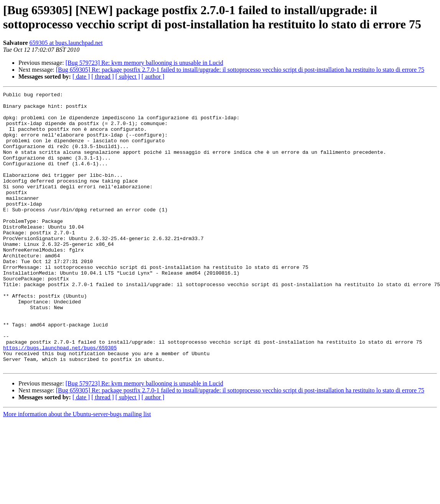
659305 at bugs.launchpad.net (66, 43)
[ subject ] (128, 77)
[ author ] (153, 77)
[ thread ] (103, 77)
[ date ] (81, 77)
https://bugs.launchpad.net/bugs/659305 (60, 399)
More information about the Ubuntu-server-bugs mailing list (77, 469)
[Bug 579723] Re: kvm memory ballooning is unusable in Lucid (144, 63)
